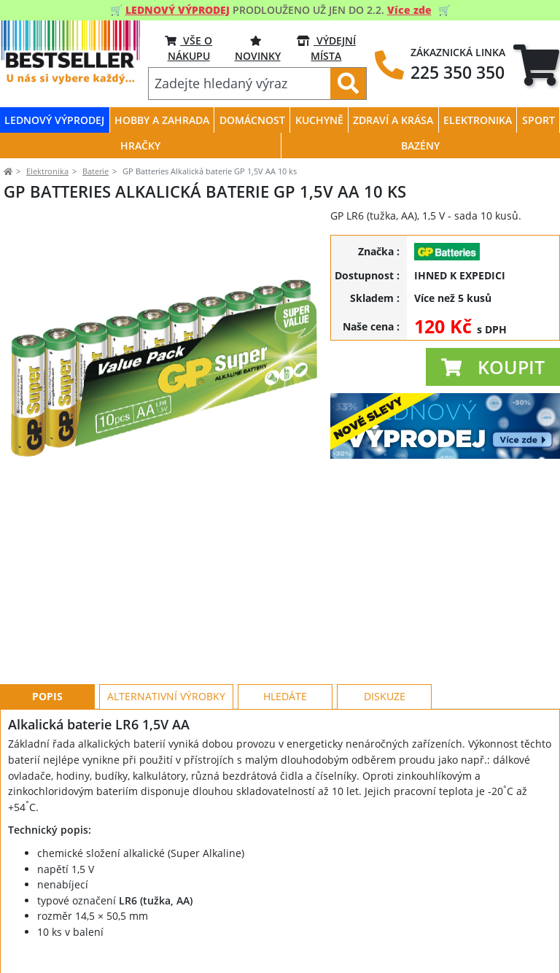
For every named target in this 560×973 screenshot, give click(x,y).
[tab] (536, 65)
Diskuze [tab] (385, 631)
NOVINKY (258, 48)
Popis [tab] (47, 631)
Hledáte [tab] (285, 631)
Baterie (96, 171)
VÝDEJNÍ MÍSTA (326, 48)
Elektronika (47, 171)
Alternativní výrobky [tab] (166, 631)
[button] (493, 367)
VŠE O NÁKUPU (188, 48)
